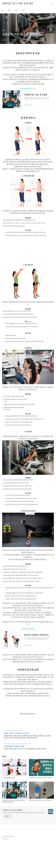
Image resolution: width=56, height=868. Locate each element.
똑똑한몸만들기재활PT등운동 (14, 746)
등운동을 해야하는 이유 (28, 89)
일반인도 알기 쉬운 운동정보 (18, 4)
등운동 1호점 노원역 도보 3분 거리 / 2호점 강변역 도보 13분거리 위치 (25, 749)
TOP (52, 837)
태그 (23, 10)
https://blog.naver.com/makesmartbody (16, 744)
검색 (48, 4)
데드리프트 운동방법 (28, 629)
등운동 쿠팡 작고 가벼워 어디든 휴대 (16, 733)
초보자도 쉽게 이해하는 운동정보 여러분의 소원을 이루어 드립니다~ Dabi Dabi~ (24, 813)
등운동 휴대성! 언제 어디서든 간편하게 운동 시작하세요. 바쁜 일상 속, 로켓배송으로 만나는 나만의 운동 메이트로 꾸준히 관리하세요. (27, 737)
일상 (16, 10)
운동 (9, 10)
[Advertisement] (28, 251)
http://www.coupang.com (12, 731)
